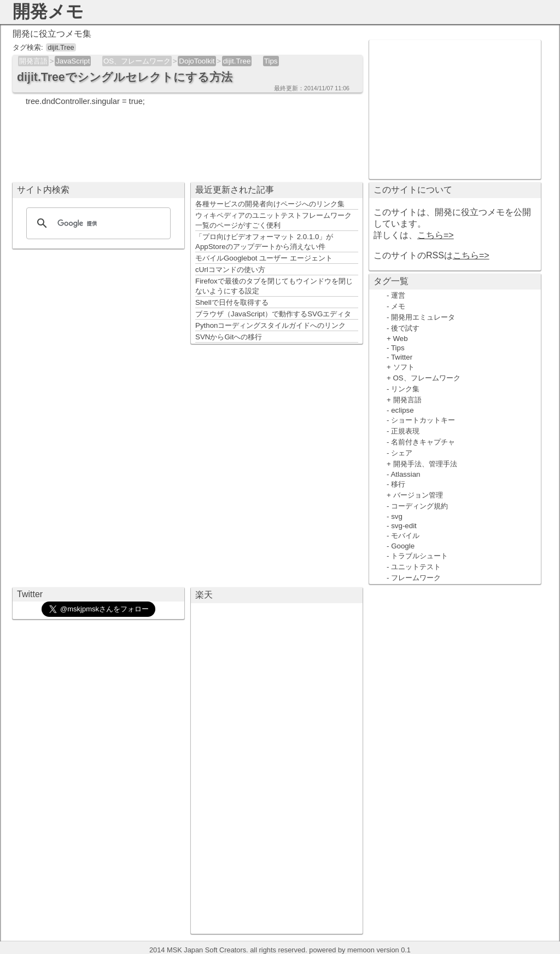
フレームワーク (416, 578)
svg (397, 516)
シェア (402, 453)
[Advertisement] (455, 108)
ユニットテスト (416, 567)
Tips (271, 61)
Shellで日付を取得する (232, 302)
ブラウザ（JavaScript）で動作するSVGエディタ (273, 314)
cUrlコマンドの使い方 (230, 270)
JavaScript (73, 61)
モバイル (405, 536)
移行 (398, 484)
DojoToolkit (197, 61)
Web (401, 339)
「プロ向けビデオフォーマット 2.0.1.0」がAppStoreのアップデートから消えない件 (264, 242)
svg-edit (404, 526)
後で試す (405, 328)
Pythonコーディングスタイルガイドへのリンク (271, 325)
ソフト (404, 367)
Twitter (402, 357)
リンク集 (405, 389)
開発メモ (48, 11)
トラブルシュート (419, 556)
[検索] (97, 223)
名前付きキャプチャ (423, 442)
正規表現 (405, 431)
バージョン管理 (418, 495)
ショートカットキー (423, 420)
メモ (398, 306)
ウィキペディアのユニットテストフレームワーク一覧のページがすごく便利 (273, 220)
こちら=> (436, 235)
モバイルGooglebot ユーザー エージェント (264, 258)
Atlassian (405, 474)
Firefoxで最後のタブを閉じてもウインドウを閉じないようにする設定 (274, 286)
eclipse (402, 410)
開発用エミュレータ (423, 317)
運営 (398, 295)
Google (403, 546)
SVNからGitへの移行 (229, 337)
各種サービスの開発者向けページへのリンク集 (270, 204)
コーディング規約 (419, 506)
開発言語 (33, 61)
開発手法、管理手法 (425, 464)
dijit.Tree (237, 61)
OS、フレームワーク (137, 61)
